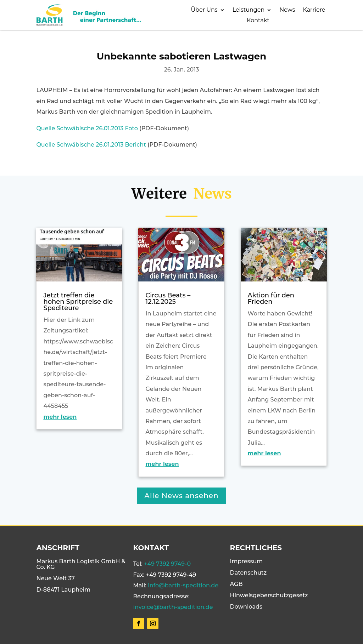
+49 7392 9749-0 (167, 564)
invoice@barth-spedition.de (173, 607)
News (287, 10)
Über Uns (204, 10)
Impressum (247, 561)
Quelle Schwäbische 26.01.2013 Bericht (91, 145)
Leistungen (249, 10)
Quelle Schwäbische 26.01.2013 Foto (87, 128)
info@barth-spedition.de (183, 585)
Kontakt (258, 21)
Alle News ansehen (181, 496)
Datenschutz (248, 573)
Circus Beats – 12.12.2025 (168, 298)
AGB (236, 584)
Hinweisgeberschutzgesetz (269, 595)
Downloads (246, 607)
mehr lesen (60, 417)
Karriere (314, 10)
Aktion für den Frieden (271, 298)
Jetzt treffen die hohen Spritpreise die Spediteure (78, 302)
